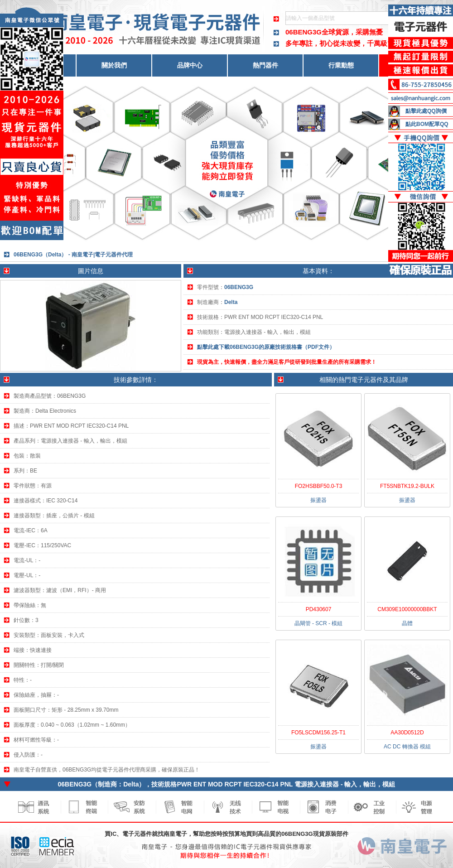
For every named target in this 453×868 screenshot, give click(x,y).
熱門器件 (265, 65)
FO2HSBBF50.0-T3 (319, 486)
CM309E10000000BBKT (407, 609)
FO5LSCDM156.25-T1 (318, 733)
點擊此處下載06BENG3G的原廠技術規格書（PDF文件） (266, 347)
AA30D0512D (407, 733)
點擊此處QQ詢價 (426, 111)
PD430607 (319, 609)
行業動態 (341, 65)
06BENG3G (304, 32)
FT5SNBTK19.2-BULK (407, 486)
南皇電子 (175, 834)
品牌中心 (190, 65)
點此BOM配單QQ (427, 124)
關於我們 (114, 65)
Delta (231, 302)
